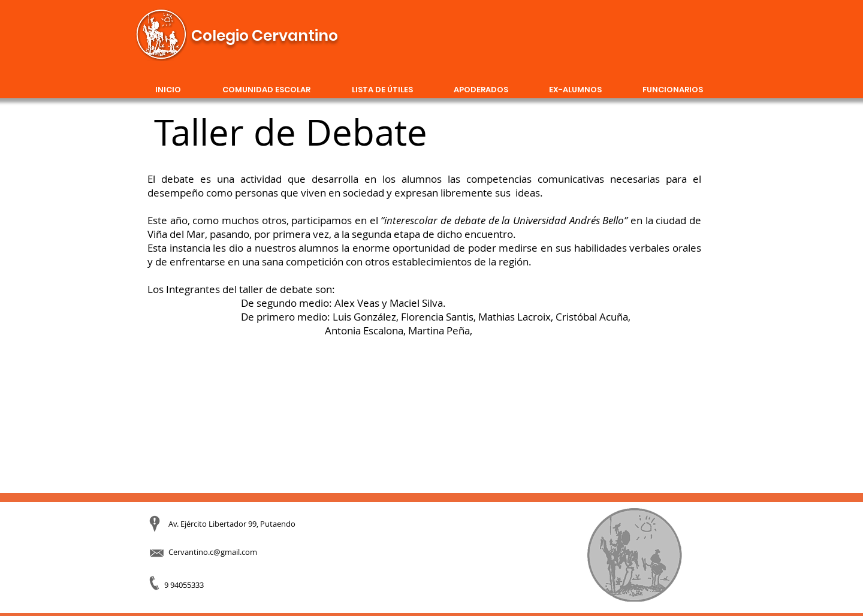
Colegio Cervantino (265, 36)
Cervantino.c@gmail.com (213, 552)
